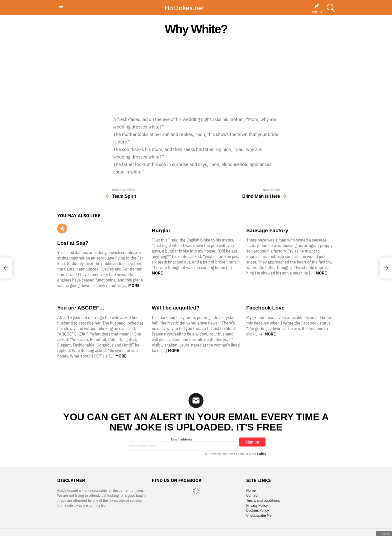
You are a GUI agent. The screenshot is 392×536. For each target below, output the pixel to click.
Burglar (161, 230)
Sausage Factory (267, 230)
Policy (262, 454)
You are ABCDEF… (81, 308)
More (134, 285)
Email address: (182, 444)
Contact (252, 496)
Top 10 (317, 8)
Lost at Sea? (73, 243)
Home (251, 491)
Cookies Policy (257, 511)
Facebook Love (265, 308)
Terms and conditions (263, 501)
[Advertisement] (196, 75)
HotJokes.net (184, 8)
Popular (62, 228)
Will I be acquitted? (176, 308)
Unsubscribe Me (259, 516)
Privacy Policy (257, 506)
